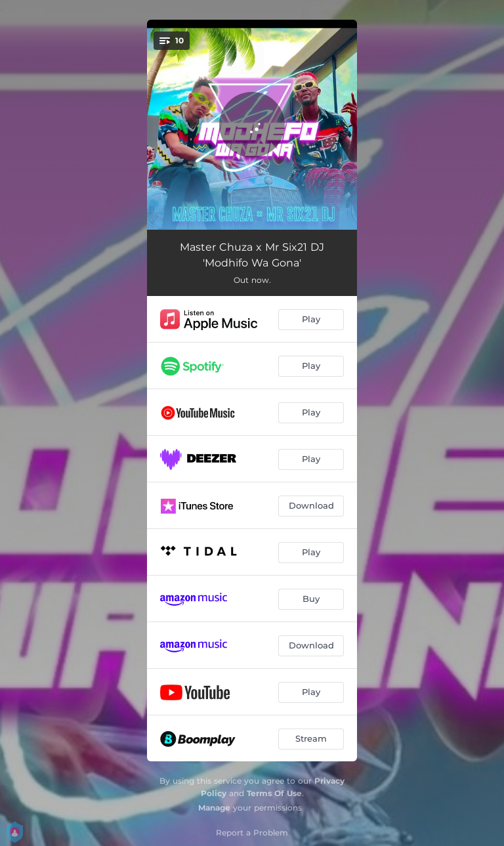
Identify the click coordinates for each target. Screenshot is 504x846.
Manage (214, 808)
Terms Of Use (274, 793)
